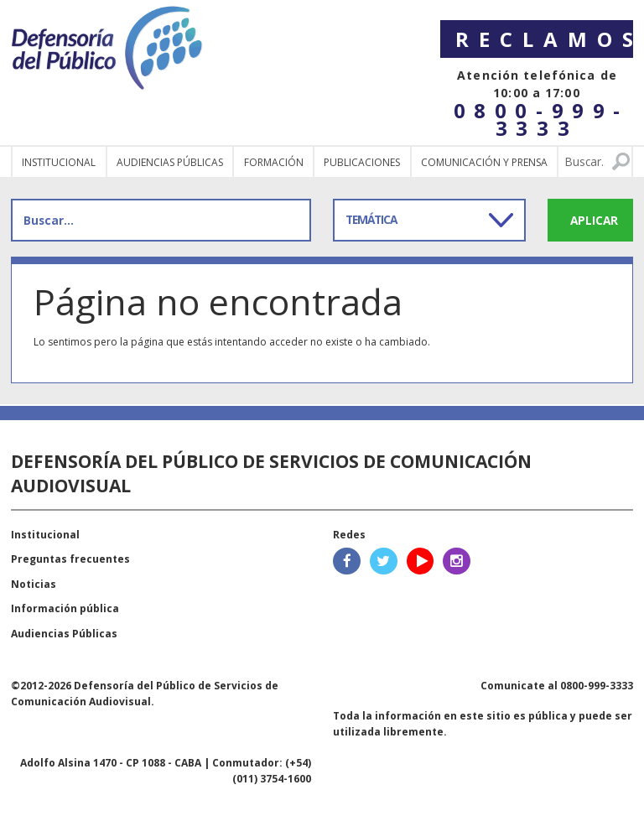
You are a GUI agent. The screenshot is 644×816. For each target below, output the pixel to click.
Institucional (59, 162)
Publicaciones (362, 162)
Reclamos (544, 39)
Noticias (34, 584)
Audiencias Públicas (64, 634)
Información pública (65, 608)
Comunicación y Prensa (484, 162)
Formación (274, 162)
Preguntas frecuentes (70, 559)
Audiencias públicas (170, 162)
